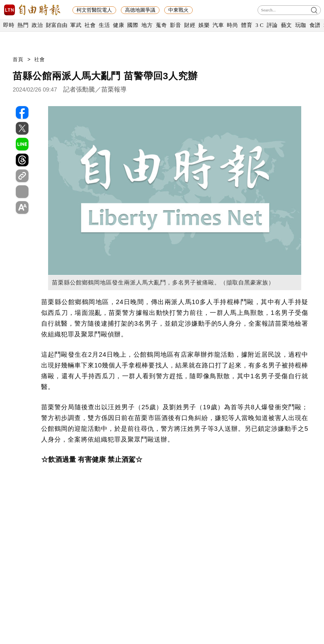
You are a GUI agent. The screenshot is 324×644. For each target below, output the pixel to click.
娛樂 (204, 25)
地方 (147, 25)
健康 (118, 25)
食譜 (315, 25)
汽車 (218, 25)
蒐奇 (161, 25)
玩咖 (301, 25)
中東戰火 (178, 10)
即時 (9, 25)
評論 (272, 25)
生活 (104, 25)
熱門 (23, 25)
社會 (90, 25)
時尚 (232, 25)
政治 (37, 25)
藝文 (287, 25)
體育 (247, 25)
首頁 (18, 59)
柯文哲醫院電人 (94, 10)
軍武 (76, 25)
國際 (133, 25)
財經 (190, 25)
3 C (259, 25)
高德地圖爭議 (140, 10)
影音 (175, 25)
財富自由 (56, 25)
